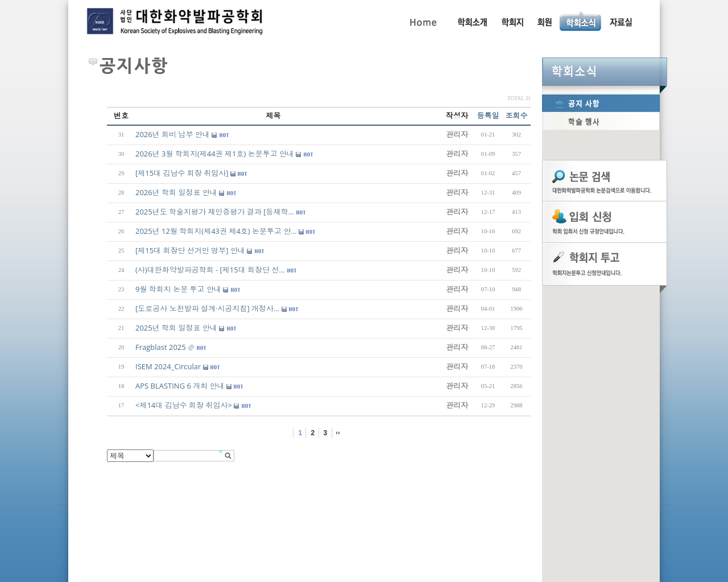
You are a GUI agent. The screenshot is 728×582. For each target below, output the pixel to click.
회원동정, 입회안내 (545, 21)
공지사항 (601, 103)
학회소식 (605, 72)
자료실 (621, 21)
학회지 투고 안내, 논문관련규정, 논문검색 (512, 21)
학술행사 (601, 121)
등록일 (488, 115)
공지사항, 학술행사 (581, 21)
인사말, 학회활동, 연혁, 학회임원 (472, 21)
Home (422, 21)
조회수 (517, 115)
